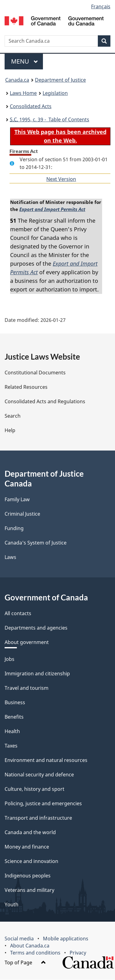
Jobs (10, 659)
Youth (11, 905)
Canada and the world (30, 833)
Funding (14, 529)
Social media (19, 939)
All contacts (18, 614)
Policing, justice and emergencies (43, 804)
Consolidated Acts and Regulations (45, 402)
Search (13, 416)
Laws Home (23, 93)
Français (101, 6)
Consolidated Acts (31, 106)
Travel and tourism (27, 688)
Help (10, 431)
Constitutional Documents (35, 373)
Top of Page (25, 963)
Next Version (61, 179)
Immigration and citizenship (37, 674)
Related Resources (26, 387)
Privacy (78, 953)
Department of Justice (60, 80)
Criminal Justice (22, 514)
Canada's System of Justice (36, 543)
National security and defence (39, 775)
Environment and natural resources (46, 760)
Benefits (14, 717)
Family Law (17, 500)
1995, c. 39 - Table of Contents (50, 119)
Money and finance (27, 847)
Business (15, 703)
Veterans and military (29, 890)
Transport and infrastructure (38, 818)
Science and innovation (31, 861)
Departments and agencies (36, 628)
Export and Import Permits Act (52, 209)
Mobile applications (66, 939)
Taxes (11, 746)
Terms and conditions (35, 953)
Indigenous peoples (28, 876)
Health (12, 732)
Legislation (55, 93)
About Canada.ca (30, 946)
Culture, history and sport (34, 789)
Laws (10, 557)
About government (27, 642)
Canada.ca (17, 80)
